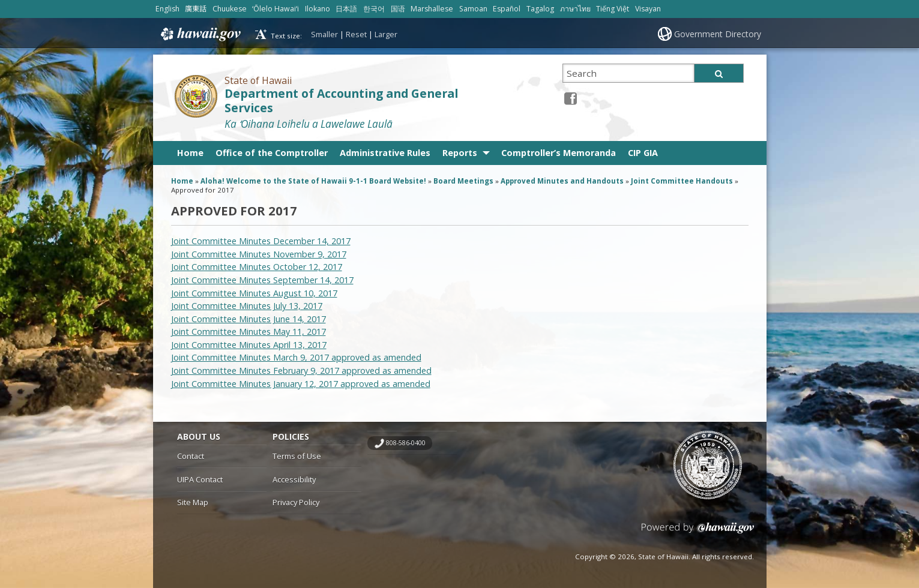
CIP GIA (643, 153)
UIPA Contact (200, 479)
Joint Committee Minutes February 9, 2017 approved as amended (301, 370)
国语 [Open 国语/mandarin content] (398, 9)
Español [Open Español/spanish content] (507, 9)
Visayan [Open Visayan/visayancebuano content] (648, 9)
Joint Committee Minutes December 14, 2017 (261, 241)
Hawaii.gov (200, 34)
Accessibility (294, 479)
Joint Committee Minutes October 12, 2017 (257, 267)
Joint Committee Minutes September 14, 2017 (262, 280)
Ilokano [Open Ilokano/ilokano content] (318, 9)
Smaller (324, 34)
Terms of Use (297, 456)
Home (190, 153)
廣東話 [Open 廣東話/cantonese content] (196, 9)
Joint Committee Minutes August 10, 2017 (254, 293)
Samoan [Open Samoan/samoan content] (473, 9)
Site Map (193, 502)
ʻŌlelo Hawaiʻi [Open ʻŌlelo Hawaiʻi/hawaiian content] (276, 9)
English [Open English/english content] (167, 9)
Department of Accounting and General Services (341, 101)
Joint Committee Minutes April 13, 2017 (249, 345)
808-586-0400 (406, 443)
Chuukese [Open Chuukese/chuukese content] (230, 9)
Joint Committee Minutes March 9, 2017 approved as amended (296, 357)
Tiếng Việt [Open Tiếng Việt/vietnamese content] (613, 9)
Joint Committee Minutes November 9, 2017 (259, 254)
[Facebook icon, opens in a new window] (571, 98)
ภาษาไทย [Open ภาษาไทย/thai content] (575, 9)
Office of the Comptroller (272, 153)
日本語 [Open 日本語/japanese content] (346, 9)
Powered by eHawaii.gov (698, 532)
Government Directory (718, 34)
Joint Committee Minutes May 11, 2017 (249, 331)
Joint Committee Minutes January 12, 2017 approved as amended (301, 384)
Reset (356, 34)
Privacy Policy (296, 502)
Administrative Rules (385, 153)
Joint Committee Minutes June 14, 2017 (249, 319)
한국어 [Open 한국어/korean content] (374, 9)
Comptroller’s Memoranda (559, 153)
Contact (191, 456)
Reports (460, 153)
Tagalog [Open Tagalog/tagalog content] (540, 9)
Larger (386, 34)
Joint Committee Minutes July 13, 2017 (247, 306)
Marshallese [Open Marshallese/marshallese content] (432, 9)
